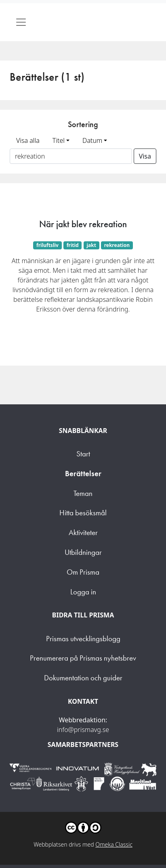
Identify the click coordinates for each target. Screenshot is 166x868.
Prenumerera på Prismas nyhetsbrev (83, 658)
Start (83, 454)
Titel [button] (59, 140)
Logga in (83, 592)
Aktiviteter (83, 532)
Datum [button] (92, 140)
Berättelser (83, 474)
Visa (145, 156)
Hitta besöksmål (83, 513)
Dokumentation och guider (83, 678)
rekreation (117, 245)
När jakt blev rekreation (83, 224)
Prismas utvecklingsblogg (83, 639)
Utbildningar (83, 552)
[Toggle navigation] (21, 22)
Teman (83, 493)
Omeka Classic (114, 844)
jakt (91, 245)
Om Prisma (83, 572)
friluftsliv (47, 245)
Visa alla (28, 140)
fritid (73, 245)
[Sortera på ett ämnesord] (71, 156)
